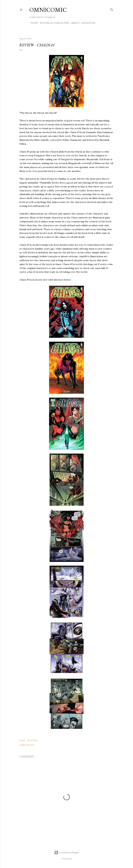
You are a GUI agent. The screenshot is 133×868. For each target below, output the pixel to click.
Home (33, 23)
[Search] (112, 9)
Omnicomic (48, 10)
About (74, 23)
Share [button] (22, 740)
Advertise (87, 23)
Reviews (30, 745)
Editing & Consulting (54, 23)
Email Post (32, 740)
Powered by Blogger (67, 853)
